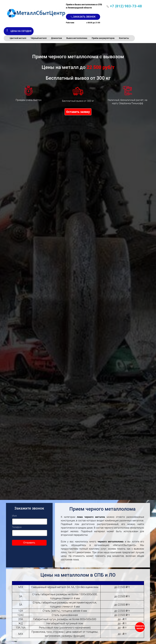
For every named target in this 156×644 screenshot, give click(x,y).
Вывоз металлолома (77, 38)
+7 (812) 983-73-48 (126, 6)
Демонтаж (56, 38)
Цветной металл (18, 38)
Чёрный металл (39, 38)
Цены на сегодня (21, 31)
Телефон (17, 527)
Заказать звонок (83, 17)
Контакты (124, 38)
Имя (14, 516)
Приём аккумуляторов (103, 38)
